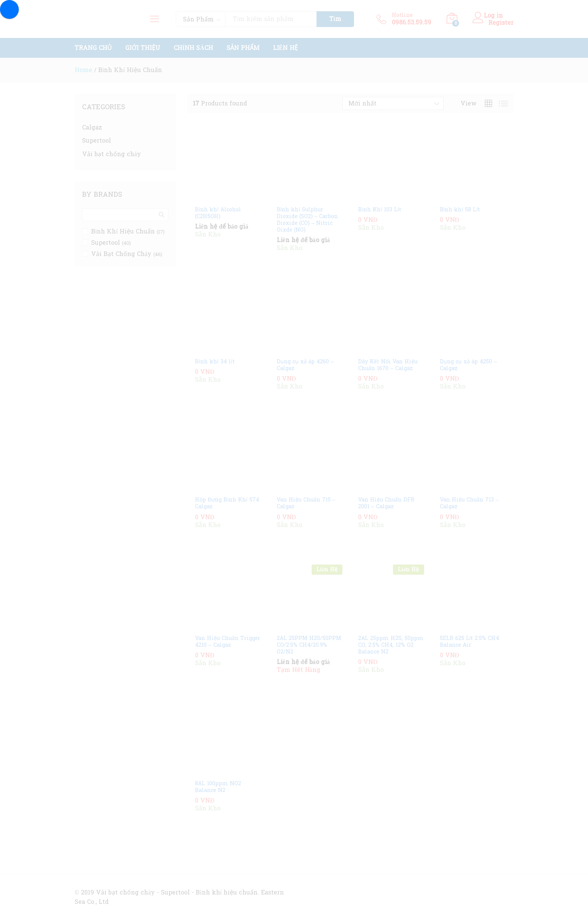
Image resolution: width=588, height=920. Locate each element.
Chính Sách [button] (193, 48)
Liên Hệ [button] (286, 48)
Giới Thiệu (143, 48)
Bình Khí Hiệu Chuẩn (123, 231)
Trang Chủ (93, 48)
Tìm (335, 19)
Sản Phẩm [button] (243, 48)
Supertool (97, 141)
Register (501, 23)
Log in (490, 16)
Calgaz (92, 127)
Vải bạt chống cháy (112, 154)
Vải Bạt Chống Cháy (121, 254)
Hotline (402, 16)
